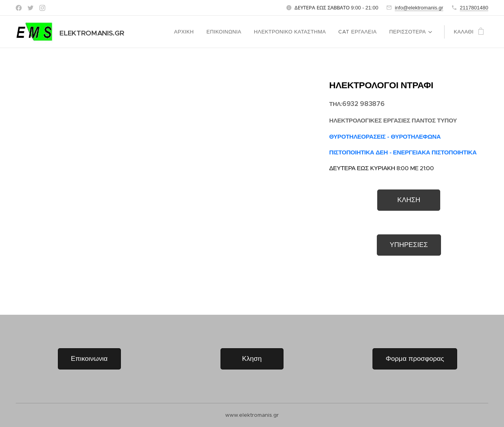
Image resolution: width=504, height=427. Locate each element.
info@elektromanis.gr (419, 8)
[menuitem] (187, 32)
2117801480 (474, 8)
